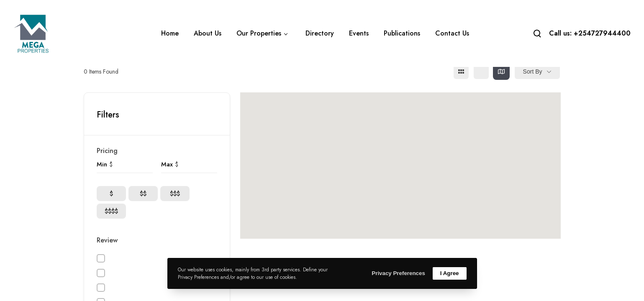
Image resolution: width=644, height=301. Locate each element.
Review (107, 240)
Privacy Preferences (398, 273)
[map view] (501, 71)
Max (167, 164)
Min (102, 164)
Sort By (533, 71)
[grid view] (461, 71)
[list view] (481, 71)
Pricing (107, 151)
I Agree (450, 273)
